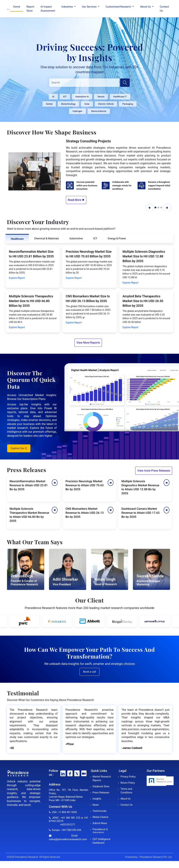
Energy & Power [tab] (117, 238)
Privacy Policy (128, 777)
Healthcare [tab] (17, 239)
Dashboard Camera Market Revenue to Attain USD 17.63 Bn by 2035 (140, 513)
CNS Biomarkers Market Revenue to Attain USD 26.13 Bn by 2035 (84, 513)
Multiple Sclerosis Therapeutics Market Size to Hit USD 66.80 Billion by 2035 (31, 301)
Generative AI (82, 97)
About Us (125, 799)
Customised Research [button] (119, 7)
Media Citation (101, 817)
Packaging (128, 104)
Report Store (30, 9)
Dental (49, 104)
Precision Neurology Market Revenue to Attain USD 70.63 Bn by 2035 (84, 485)
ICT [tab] (95, 238)
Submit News (100, 823)
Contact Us (164, 9)
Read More (76, 200)
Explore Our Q (19, 448)
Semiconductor (99, 111)
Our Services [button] (90, 7)
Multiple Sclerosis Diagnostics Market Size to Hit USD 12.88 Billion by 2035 (144, 256)
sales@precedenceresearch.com (68, 839)
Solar (87, 104)
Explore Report (17, 278)
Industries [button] (67, 7)
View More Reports (88, 343)
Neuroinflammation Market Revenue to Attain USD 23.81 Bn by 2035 (29, 485)
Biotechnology (68, 104)
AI (53, 97)
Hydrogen (77, 111)
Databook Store (101, 786)
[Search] (84, 83)
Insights (97, 799)
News (96, 805)
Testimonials (100, 811)
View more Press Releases (154, 471)
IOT (65, 97)
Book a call (90, 672)
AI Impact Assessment (48, 9)
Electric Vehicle (106, 104)
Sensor (101, 97)
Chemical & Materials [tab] (46, 238)
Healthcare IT (120, 97)
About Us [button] (146, 7)
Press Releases (101, 793)
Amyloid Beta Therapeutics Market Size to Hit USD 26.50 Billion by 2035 (143, 301)
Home (17, 7)
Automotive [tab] (76, 238)
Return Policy (128, 783)
